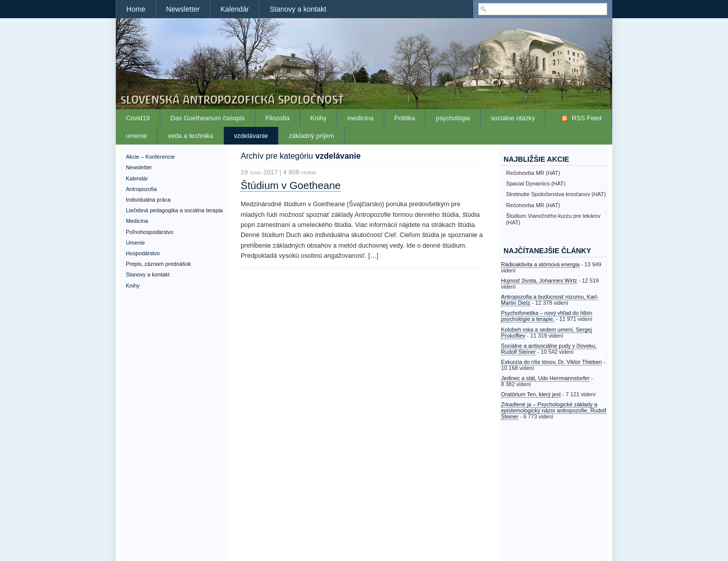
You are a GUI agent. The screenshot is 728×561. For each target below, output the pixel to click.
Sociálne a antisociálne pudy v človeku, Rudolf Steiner (549, 349)
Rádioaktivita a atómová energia (540, 264)
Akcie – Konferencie (150, 157)
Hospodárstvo (143, 253)
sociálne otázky (513, 118)
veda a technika (191, 136)
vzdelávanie (251, 136)
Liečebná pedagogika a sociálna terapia (174, 210)
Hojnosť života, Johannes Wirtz (539, 280)
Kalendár (235, 9)
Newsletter (183, 9)
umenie (136, 136)
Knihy (318, 118)
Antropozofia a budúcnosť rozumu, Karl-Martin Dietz (550, 300)
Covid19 (138, 118)
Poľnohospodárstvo (150, 232)
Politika (405, 118)
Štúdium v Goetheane (291, 185)
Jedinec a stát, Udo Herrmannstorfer (545, 378)
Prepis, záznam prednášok (158, 264)
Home (136, 9)
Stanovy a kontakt (298, 9)
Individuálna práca (148, 200)
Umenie (135, 243)
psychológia (453, 118)
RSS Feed (587, 118)
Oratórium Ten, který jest (531, 394)
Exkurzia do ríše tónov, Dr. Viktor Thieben (551, 362)
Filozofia (278, 118)
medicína (360, 118)
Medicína (137, 221)
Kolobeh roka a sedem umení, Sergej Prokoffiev (547, 333)
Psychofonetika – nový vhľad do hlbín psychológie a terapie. (547, 316)
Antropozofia (141, 189)
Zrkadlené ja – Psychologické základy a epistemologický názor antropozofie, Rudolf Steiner (554, 410)
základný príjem (311, 136)
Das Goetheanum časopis (208, 118)
